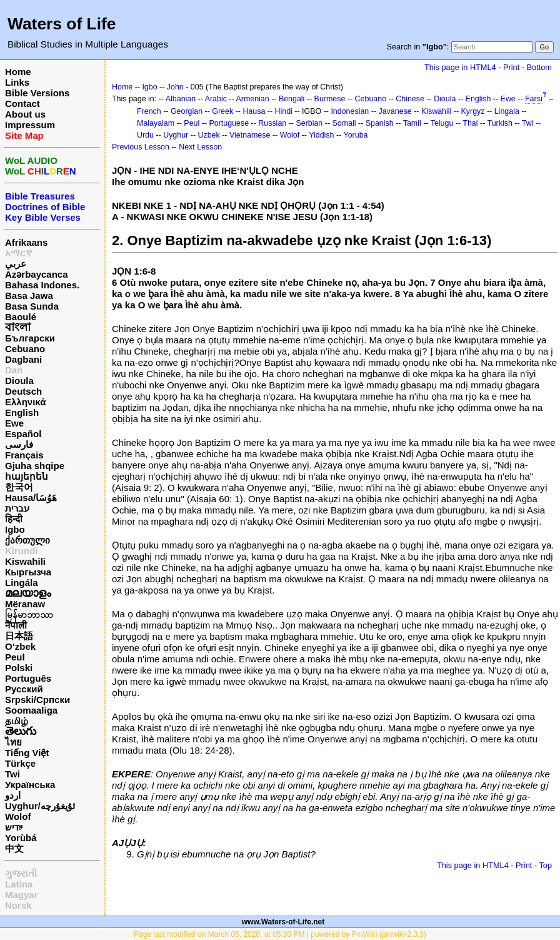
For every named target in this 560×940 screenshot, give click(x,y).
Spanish (380, 123)
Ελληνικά (25, 402)
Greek (222, 111)
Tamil (412, 123)
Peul (15, 657)
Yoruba (356, 135)
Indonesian (350, 111)
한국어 (19, 487)
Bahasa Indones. (42, 285)
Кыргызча (28, 572)
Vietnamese (250, 135)
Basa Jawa (29, 296)
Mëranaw (25, 604)
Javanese (395, 111)
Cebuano (25, 349)
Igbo (15, 529)
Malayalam (156, 123)
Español (23, 434)
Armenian (252, 99)
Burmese (330, 99)
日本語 (19, 636)
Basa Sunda (32, 306)
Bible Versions (37, 93)
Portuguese (229, 123)
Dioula (19, 381)
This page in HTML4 (460, 67)
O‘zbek (20, 646)
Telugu (442, 123)
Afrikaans (26, 242)
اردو (13, 795)
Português (28, 678)
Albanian (181, 99)
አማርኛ (19, 253)
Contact (22, 104)
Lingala (507, 111)
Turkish (500, 123)
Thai (470, 123)
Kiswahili (25, 561)
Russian (272, 123)
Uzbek (208, 135)
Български (30, 338)
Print (511, 67)
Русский (24, 689)
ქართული (27, 540)
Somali (344, 123)
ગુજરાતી (21, 873)
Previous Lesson (141, 147)
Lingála (22, 583)
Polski (19, 668)
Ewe (14, 423)
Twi (12, 774)
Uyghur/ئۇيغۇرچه (40, 806)
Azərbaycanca (37, 274)
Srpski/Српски (37, 700)
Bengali (292, 99)
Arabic (216, 99)
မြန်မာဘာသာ (29, 614)
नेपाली (16, 625)
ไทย (13, 742)
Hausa (254, 111)
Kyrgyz (472, 111)
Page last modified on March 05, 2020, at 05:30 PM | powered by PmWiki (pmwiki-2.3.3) (280, 934)
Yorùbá (21, 838)
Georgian (187, 111)
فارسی (19, 444)
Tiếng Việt (27, 753)
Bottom (539, 67)
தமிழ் (17, 721)
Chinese (410, 99)
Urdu (145, 135)
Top (545, 865)
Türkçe (20, 763)
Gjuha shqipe (35, 466)
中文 (14, 848)
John (175, 87)
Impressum (30, 125)
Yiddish (321, 135)
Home (18, 72)
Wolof (18, 816)
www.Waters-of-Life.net (283, 922)
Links (17, 82)
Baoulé (21, 317)
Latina (19, 884)
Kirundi (22, 551)
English (22, 412)
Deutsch (23, 391)
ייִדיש (14, 827)
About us (25, 114)
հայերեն (27, 476)
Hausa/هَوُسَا (31, 498)
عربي (16, 264)
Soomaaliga (31, 710)
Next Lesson (200, 147)
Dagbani (23, 359)
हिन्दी (14, 519)
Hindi (284, 111)
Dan (14, 370)
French (149, 111)
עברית (17, 508)
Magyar (22, 895)
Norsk (18, 905)
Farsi (534, 99)
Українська (30, 785)
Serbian (309, 123)
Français (24, 455)
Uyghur (176, 135)
